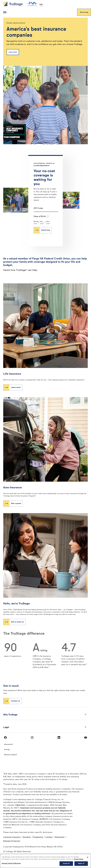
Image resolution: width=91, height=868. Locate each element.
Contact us (15, 701)
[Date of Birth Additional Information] (48, 216)
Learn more (13, 52)
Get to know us (17, 622)
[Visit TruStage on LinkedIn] (59, 737)
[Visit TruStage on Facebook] (5, 737)
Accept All (66, 864)
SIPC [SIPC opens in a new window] (23, 805)
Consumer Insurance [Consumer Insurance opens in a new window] (12, 837)
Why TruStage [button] (45, 715)
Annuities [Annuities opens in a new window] (27, 837)
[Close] (88, 857)
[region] (45, 861)
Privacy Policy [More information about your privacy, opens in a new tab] (79, 859)
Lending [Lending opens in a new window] (49, 837)
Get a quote (16, 504)
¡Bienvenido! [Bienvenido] (8, 744)
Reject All (81, 864)
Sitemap (7, 750)
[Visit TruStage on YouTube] (86, 737)
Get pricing (84, 12)
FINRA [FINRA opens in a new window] (18, 805)
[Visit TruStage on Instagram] (32, 737)
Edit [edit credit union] (41, 5)
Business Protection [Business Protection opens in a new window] (12, 841)
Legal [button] (45, 727)
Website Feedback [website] (11, 755)
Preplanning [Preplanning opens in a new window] (38, 837)
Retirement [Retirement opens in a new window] (60, 837)
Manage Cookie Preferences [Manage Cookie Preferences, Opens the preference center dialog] (11, 863)
